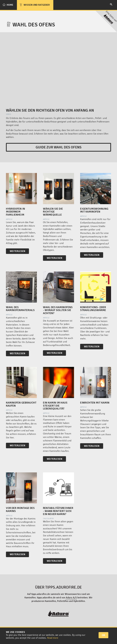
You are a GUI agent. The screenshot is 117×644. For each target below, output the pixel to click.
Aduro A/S (71, 598)
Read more (53, 638)
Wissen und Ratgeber (35, 5)
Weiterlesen (17, 251)
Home (8, 5)
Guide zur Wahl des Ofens (59, 147)
